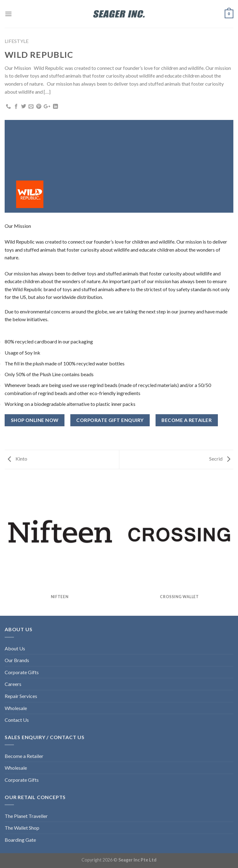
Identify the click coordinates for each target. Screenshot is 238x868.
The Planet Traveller (26, 816)
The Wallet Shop (22, 828)
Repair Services (21, 696)
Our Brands (17, 660)
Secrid (220, 459)
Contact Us (17, 720)
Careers (13, 684)
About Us (15, 648)
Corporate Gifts (22, 672)
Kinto (18, 459)
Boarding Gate (20, 840)
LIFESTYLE (17, 41)
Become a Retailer (24, 756)
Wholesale (16, 708)
